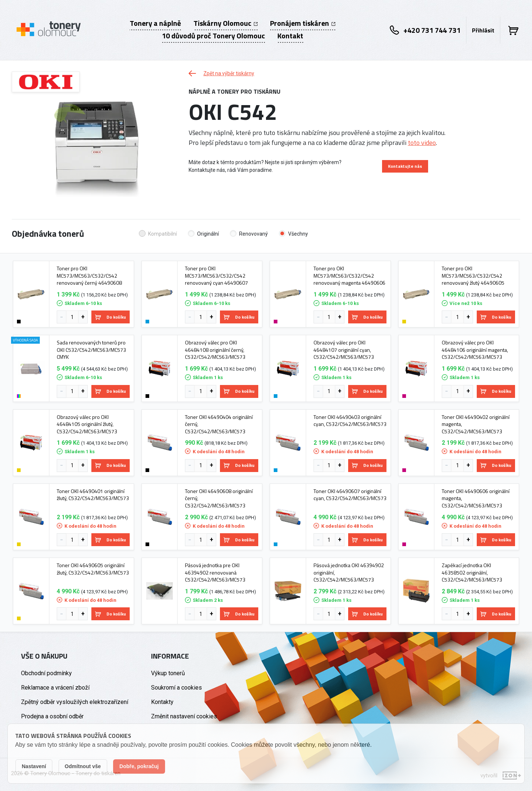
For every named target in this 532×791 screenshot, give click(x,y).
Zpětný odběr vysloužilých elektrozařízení (75, 702)
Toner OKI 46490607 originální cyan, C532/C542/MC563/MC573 (350, 495)
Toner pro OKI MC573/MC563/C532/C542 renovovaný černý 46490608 (89, 276)
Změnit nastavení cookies (184, 716)
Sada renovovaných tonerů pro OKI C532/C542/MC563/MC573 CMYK (91, 350)
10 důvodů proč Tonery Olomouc (213, 36)
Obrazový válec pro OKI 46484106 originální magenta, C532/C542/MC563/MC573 (475, 350)
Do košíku (111, 317)
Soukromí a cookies (176, 688)
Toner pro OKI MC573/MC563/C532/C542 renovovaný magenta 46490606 (349, 276)
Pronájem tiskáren (303, 23)
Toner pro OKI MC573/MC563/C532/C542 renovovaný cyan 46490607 (216, 276)
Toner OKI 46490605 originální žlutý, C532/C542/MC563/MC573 (93, 569)
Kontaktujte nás (405, 166)
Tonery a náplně (155, 23)
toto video (422, 143)
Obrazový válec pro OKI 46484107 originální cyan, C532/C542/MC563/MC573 (344, 350)
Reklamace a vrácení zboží (55, 688)
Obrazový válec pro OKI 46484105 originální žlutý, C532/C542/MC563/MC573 (87, 424)
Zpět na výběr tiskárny (221, 73)
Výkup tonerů (168, 673)
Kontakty (162, 702)
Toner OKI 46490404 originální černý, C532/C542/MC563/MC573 (219, 424)
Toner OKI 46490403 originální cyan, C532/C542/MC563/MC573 (350, 421)
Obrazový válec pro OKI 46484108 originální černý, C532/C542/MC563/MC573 (215, 350)
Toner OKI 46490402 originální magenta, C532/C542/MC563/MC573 (476, 424)
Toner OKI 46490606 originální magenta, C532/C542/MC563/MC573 (476, 498)
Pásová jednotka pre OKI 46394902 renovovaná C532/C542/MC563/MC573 (215, 573)
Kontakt (290, 36)
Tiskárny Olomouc (225, 23)
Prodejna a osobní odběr (52, 716)
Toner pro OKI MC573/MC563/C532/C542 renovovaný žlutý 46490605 (473, 276)
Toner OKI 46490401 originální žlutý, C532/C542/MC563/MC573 (93, 495)
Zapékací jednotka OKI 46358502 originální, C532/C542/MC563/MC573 (472, 573)
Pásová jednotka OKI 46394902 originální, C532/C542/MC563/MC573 (349, 573)
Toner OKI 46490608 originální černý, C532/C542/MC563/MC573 (219, 498)
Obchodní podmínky (46, 673)
